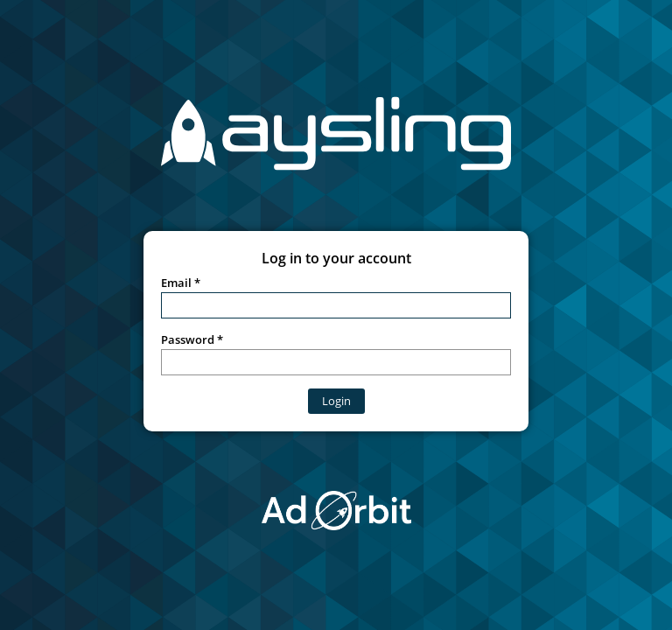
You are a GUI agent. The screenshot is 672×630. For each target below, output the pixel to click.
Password (188, 339)
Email (176, 283)
